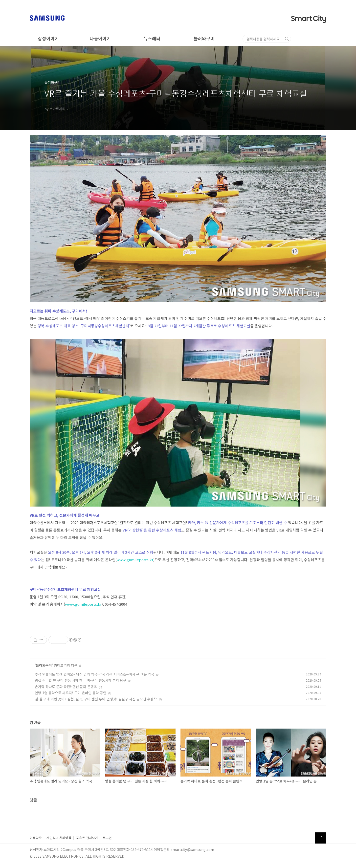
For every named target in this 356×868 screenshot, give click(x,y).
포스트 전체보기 (87, 838)
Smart (309, 19)
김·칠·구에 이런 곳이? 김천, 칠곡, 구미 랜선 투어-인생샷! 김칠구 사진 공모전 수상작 (96, 699)
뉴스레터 (152, 38)
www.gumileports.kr (135, 560)
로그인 (107, 838)
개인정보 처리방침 (59, 838)
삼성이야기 (48, 38)
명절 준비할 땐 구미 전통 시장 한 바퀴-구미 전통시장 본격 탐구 (81, 680)
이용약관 (36, 838)
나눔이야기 (100, 38)
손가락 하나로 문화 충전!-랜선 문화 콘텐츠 (66, 687)
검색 (322, 39)
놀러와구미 (204, 38)
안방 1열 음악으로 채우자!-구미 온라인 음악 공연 (71, 693)
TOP (321, 838)
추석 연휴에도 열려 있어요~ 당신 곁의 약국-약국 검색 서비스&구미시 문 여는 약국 (95, 674)
